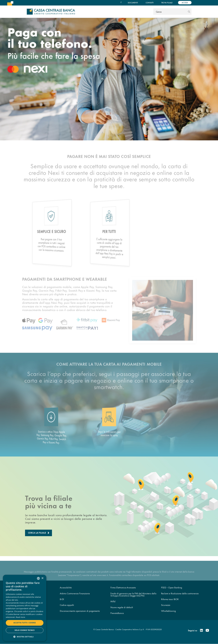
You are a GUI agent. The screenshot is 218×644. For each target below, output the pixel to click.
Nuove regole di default (122, 607)
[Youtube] (207, 630)
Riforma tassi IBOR (170, 599)
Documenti (133, 3)
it (121, 2)
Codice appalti (67, 605)
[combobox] (38, 578)
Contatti (150, 3)
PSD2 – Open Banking (172, 587)
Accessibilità (66, 587)
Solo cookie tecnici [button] (25, 630)
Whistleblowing (168, 611)
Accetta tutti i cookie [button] (25, 623)
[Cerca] (170, 12)
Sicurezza (166, 605)
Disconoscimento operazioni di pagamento (80, 611)
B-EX (62, 599)
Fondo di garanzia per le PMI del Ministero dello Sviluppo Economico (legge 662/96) (133, 594)
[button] (25, 637)
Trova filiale (167, 3)
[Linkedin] (201, 630)
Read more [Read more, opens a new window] (21, 617)
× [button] (42, 578)
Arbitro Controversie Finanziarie (75, 593)
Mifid (113, 601)
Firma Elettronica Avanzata (123, 587)
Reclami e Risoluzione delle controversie (180, 593)
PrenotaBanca (117, 613)
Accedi (185, 3)
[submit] (189, 12)
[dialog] (25, 608)
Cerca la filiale (37, 533)
